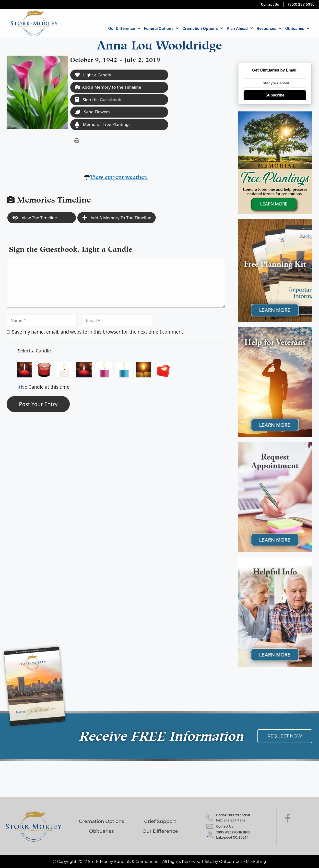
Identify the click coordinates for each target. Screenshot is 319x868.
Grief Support (160, 821)
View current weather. (119, 176)
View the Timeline (35, 218)
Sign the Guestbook (98, 100)
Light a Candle (93, 75)
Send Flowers (92, 112)
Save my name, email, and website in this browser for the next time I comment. (98, 332)
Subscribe (275, 95)
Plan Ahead (240, 28)
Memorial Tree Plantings (103, 125)
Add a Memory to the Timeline (108, 87)
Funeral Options (161, 28)
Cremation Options (203, 28)
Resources (269, 28)
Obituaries (297, 28)
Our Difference (124, 28)
